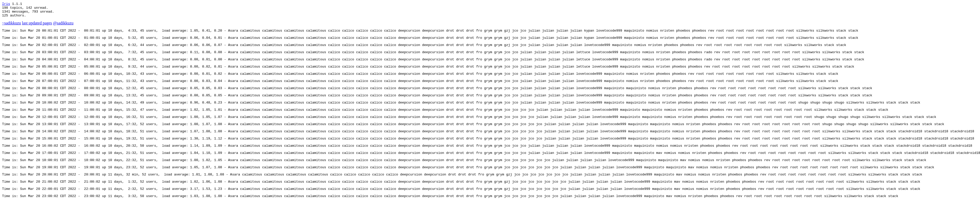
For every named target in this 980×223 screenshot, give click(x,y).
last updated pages (37, 26)
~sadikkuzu (12, 26)
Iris (6, 4)
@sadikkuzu (63, 26)
